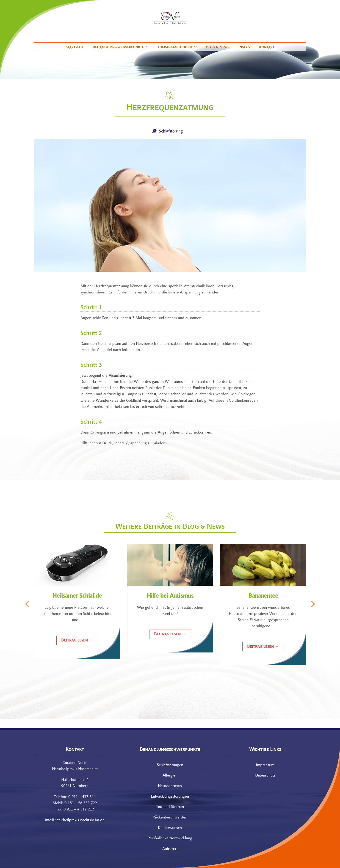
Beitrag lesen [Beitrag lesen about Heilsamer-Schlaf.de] (77, 640)
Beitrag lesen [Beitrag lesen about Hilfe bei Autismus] (170, 634)
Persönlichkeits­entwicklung (170, 838)
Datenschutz (265, 776)
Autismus (170, 849)
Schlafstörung (171, 131)
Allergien (170, 776)
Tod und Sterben (170, 807)
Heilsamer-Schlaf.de (77, 596)
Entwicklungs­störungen (170, 797)
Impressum (265, 765)
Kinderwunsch (170, 828)
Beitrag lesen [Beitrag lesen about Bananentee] (263, 647)
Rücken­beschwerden (170, 817)
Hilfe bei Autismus (170, 596)
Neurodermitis (170, 786)
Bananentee (263, 596)
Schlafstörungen (170, 765)
